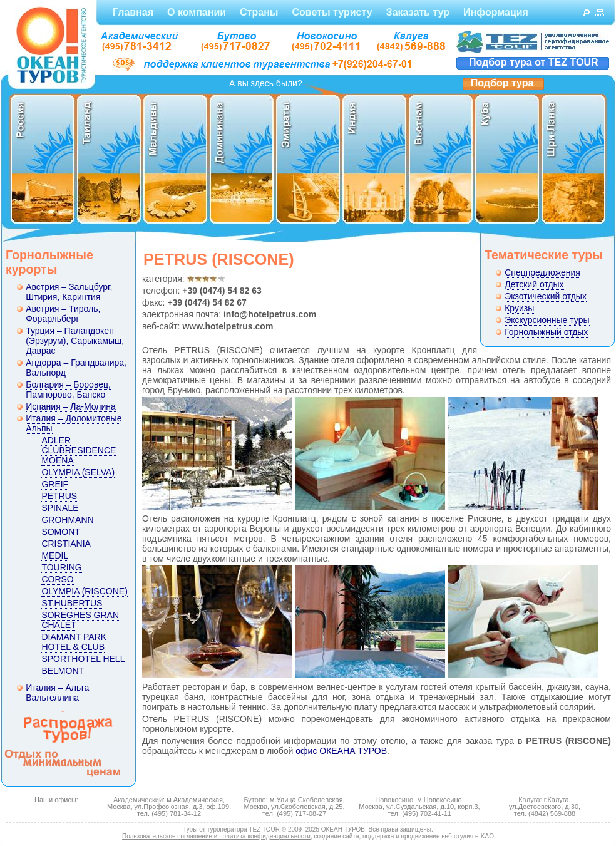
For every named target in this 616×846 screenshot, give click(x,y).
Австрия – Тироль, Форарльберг (63, 314)
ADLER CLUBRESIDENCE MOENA (79, 450)
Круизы (519, 308)
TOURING (61, 567)
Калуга (529, 800)
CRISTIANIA (66, 544)
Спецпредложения (542, 272)
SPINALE (60, 508)
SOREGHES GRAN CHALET (80, 620)
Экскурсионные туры (547, 320)
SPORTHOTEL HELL (83, 659)
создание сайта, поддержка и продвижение (377, 836)
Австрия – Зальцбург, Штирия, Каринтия (69, 292)
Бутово (254, 800)
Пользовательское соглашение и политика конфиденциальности (216, 836)
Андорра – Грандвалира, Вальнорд (76, 368)
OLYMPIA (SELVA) (78, 472)
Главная (133, 12)
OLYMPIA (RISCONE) (84, 591)
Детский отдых (534, 284)
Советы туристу (332, 12)
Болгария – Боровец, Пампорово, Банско (68, 389)
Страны (259, 12)
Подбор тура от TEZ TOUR (534, 62)
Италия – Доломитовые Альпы (74, 423)
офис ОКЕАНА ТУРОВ (341, 751)
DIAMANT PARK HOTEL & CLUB (74, 642)
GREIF (55, 484)
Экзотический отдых (546, 296)
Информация (496, 12)
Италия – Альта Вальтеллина (57, 693)
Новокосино (394, 800)
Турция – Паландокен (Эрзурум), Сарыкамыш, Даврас (75, 341)
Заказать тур (418, 12)
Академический (138, 800)
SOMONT (60, 532)
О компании (197, 12)
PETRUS (59, 496)
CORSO (57, 579)
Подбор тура (502, 83)
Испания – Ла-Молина (71, 406)
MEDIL (55, 555)
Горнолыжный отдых (546, 332)
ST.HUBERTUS (72, 603)
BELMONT (63, 671)
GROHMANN (67, 520)
